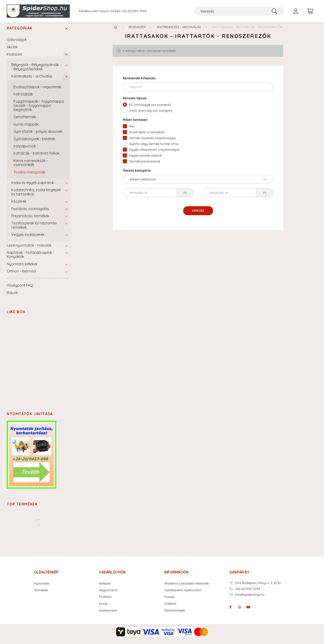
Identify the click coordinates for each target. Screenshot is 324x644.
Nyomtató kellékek (22, 268)
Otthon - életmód (21, 275)
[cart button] (310, 11)
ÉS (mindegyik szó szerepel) (150, 109)
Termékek (41, 594)
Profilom (105, 601)
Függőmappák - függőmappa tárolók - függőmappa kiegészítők (39, 110)
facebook (230, 611)
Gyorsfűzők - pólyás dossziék (38, 136)
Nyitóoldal (41, 588)
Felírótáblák (23, 98)
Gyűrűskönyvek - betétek (34, 143)
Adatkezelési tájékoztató (183, 594)
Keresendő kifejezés (139, 82)
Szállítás (170, 608)
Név (132, 131)
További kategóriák (29, 176)
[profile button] (296, 11)
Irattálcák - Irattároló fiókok (36, 157)
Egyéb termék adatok (145, 160)
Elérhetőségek (175, 615)
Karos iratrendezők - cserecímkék (31, 167)
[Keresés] (239, 11)
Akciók (12, 51)
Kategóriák (20, 32)
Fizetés (169, 601)
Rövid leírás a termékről (147, 136)
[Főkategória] (115, 31)
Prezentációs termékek (30, 220)
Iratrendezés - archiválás (32, 80)
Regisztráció (108, 594)
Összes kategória (137, 175)
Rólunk (12, 297)
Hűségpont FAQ (20, 290)
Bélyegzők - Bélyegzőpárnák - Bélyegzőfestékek (35, 71)
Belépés (105, 588)
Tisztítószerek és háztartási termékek (34, 229)
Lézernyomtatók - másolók (29, 250)
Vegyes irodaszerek (28, 239)
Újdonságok (17, 44)
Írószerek (19, 206)
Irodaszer (15, 58)
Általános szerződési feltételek (187, 588)
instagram (239, 611)
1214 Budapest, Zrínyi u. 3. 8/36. (258, 587)
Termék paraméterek (145, 166)
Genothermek (25, 121)
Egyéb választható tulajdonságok (154, 154)
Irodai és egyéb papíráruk (33, 187)
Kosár (103, 608)
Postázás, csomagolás (30, 213)
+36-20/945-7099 (134, 11)
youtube (248, 611)
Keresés (198, 215)
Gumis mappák (26, 128)
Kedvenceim (108, 615)
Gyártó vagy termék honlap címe (154, 148)
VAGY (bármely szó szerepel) (151, 115)
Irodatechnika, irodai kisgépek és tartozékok (36, 196)
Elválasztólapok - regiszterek (37, 91)
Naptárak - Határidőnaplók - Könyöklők (30, 259)
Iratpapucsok (25, 150)
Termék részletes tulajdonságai (152, 142)
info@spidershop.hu (250, 599)
